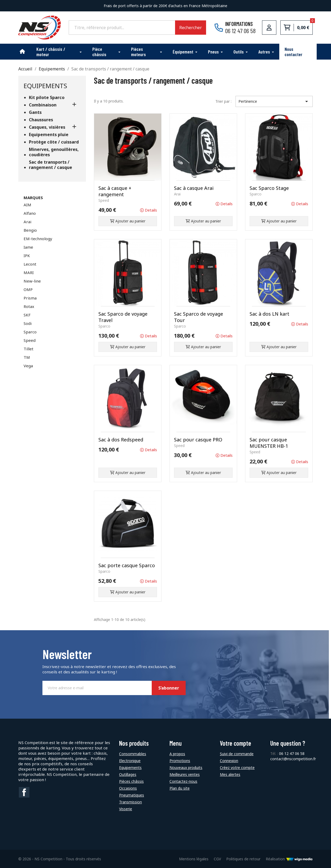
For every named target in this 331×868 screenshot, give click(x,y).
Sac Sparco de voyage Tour (199, 317)
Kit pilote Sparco (47, 98)
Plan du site (180, 788)
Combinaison (43, 105)
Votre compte (236, 743)
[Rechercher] (122, 28)
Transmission (130, 802)
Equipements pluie (49, 135)
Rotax (29, 306)
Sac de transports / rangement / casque (51, 165)
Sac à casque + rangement (115, 191)
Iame (28, 247)
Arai (27, 222)
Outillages (128, 774)
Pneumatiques (132, 795)
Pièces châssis (131, 781)
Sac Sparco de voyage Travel (123, 317)
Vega (28, 366)
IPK (27, 256)
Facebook (24, 792)
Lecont (30, 264)
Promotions (180, 761)
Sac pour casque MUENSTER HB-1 (269, 443)
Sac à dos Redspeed (121, 440)
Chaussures (41, 120)
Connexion (229, 761)
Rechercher (191, 28)
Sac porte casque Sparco (127, 565)
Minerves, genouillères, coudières (54, 152)
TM (27, 357)
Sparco (30, 332)
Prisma (30, 298)
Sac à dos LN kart (269, 314)
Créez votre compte (237, 768)
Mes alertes (230, 774)
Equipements (45, 86)
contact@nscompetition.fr (293, 759)
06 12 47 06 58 (292, 753)
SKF (27, 315)
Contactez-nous (183, 781)
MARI (29, 272)
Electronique (130, 761)
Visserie (126, 809)
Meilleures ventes (185, 774)
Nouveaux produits (186, 768)
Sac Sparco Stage (269, 188)
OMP (28, 289)
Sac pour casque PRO (198, 440)
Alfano (30, 213)
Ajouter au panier (128, 221)
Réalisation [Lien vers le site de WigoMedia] (289, 859)
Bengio (30, 230)
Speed (30, 340)
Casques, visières (47, 127)
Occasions (128, 788)
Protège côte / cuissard (54, 142)
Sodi (28, 323)
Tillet (29, 349)
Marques (33, 198)
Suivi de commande (237, 754)
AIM (27, 205)
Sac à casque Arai (194, 188)
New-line (32, 281)
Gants (35, 112)
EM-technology (38, 239)
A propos (177, 754)
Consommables (133, 754)
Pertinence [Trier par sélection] (274, 101)
